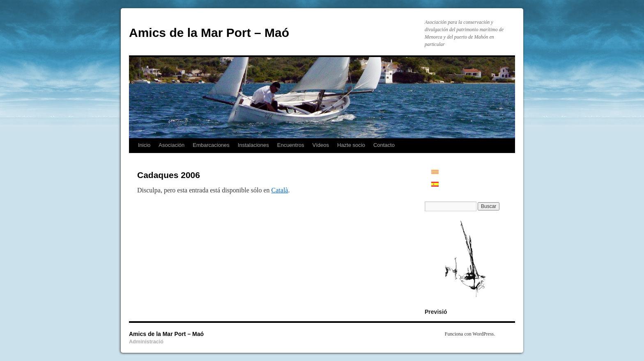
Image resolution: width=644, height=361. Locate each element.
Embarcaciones (211, 145)
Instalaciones (253, 145)
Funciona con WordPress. (470, 334)
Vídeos (321, 145)
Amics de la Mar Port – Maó (209, 33)
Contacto (384, 145)
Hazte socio (351, 145)
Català (280, 190)
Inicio (144, 145)
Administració (146, 342)
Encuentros (291, 145)
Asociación (171, 145)
